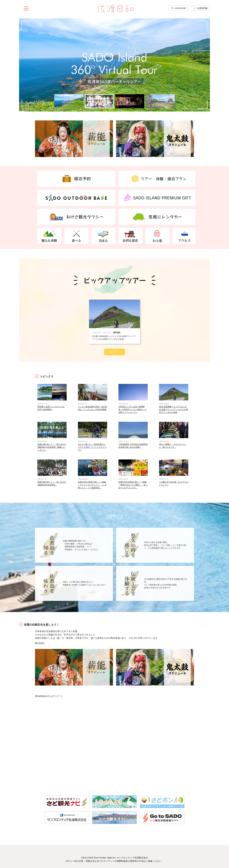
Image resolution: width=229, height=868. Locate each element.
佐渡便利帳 (202, 10)
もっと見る (114, 344)
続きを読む (41, 641)
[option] (114, 65)
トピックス (48, 369)
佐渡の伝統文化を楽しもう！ (45, 623)
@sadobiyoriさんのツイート (49, 695)
